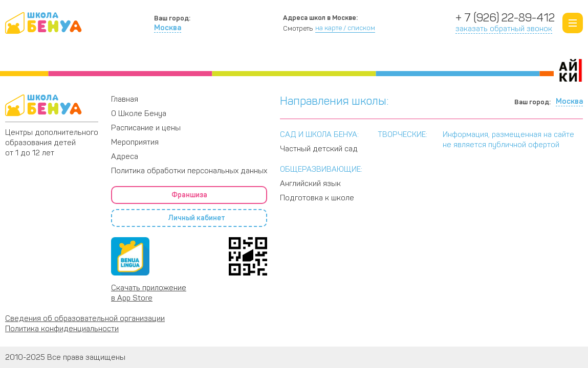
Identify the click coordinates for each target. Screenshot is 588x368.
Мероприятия (135, 142)
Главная (125, 99)
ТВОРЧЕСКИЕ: (402, 134)
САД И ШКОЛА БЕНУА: (319, 134)
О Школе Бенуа (37, 59)
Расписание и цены (363, 59)
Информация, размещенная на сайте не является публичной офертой (508, 140)
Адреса (518, 59)
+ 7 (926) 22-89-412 (505, 18)
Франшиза (189, 195)
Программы (192, 59)
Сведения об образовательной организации (85, 318)
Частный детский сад (319, 149)
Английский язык (310, 183)
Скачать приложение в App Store (149, 293)
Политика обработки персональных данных (189, 171)
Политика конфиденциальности (62, 329)
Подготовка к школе (317, 198)
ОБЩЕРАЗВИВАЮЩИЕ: (321, 169)
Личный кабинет (189, 218)
